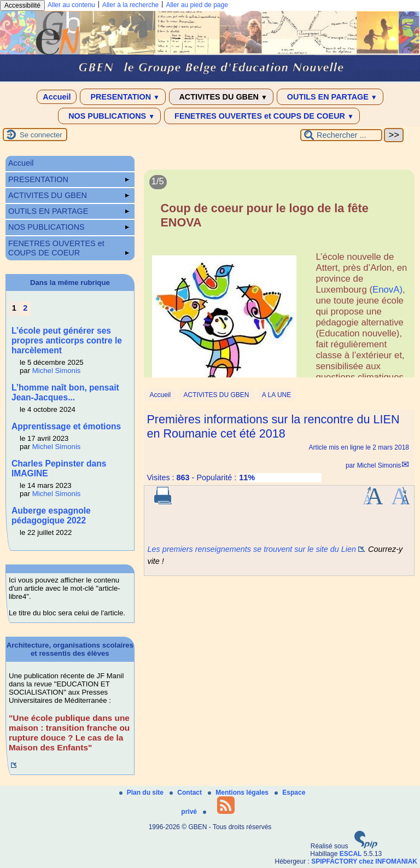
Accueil (57, 97)
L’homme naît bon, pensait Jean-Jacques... (65, 392)
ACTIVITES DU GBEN (221, 97)
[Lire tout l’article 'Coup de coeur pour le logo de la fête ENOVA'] (279, 287)
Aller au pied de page (197, 5)
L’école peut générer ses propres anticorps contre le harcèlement (67, 340)
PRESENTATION (123, 97)
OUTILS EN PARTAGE (330, 97)
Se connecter (41, 135)
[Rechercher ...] (341, 135)
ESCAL (351, 854)
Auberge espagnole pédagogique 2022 (51, 515)
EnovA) (387, 290)
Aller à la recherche (130, 5)
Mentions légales (239, 793)
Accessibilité (22, 5)
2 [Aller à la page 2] (25, 308)
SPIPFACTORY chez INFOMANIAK (364, 861)
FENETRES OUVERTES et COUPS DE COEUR (262, 116)
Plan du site (142, 793)
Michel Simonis (379, 465)
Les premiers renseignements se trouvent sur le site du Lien (252, 549)
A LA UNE (276, 395)
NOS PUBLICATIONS (109, 116)
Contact (186, 793)
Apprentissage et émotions (66, 426)
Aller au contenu (71, 5)
